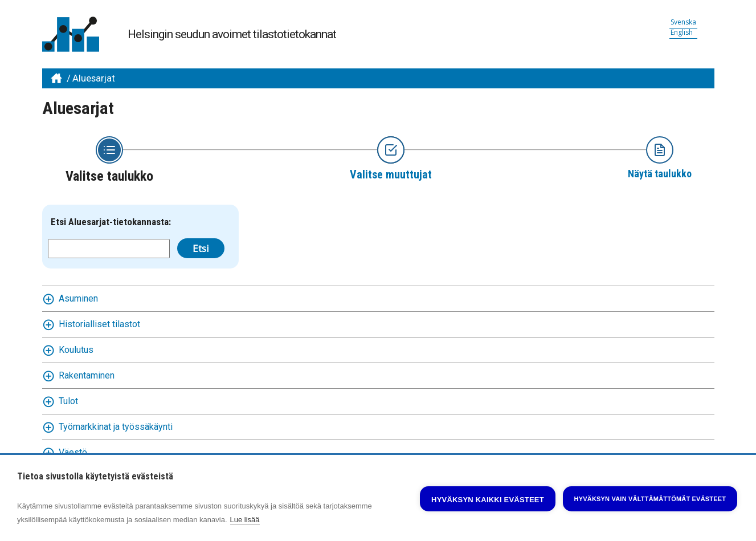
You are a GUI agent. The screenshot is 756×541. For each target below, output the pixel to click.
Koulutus (76, 350)
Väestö (73, 452)
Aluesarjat (94, 78)
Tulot (68, 401)
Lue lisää (245, 520)
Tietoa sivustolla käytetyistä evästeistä (95, 477)
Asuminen (78, 298)
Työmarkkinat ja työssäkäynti (116, 427)
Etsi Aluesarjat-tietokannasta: (111, 222)
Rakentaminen (87, 375)
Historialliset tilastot (99, 324)
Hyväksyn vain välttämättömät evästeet (650, 499)
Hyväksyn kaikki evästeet (488, 500)
